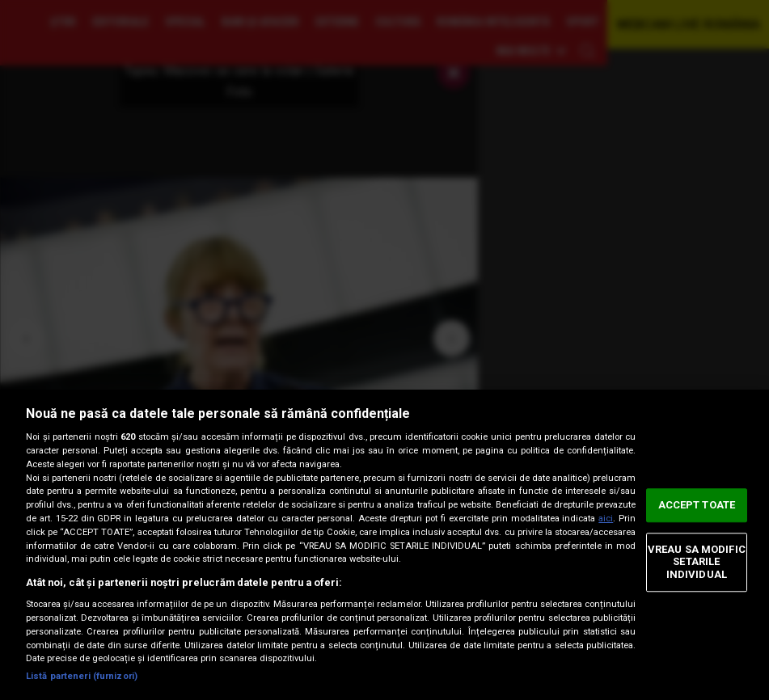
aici (606, 519)
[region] (384, 545)
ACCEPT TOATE (697, 505)
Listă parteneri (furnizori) (82, 676)
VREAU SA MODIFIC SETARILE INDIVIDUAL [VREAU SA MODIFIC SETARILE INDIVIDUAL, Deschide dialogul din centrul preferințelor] (697, 562)
